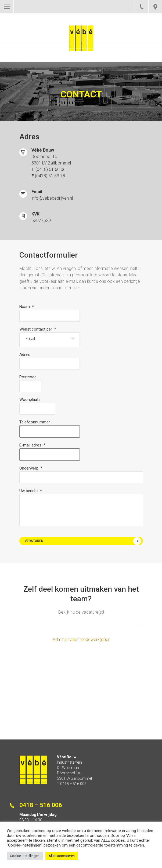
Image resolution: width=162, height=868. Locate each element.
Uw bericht (31, 491)
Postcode (28, 377)
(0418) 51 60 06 (51, 169)
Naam (27, 307)
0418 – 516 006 (141, 7)
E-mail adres (32, 445)
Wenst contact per (38, 329)
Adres (25, 354)
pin (155, 7)
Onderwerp (31, 468)
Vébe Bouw (81, 43)
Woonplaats (30, 400)
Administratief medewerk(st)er (81, 640)
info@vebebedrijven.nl (52, 198)
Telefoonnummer (35, 422)
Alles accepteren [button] (62, 856)
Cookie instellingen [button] (25, 856)
